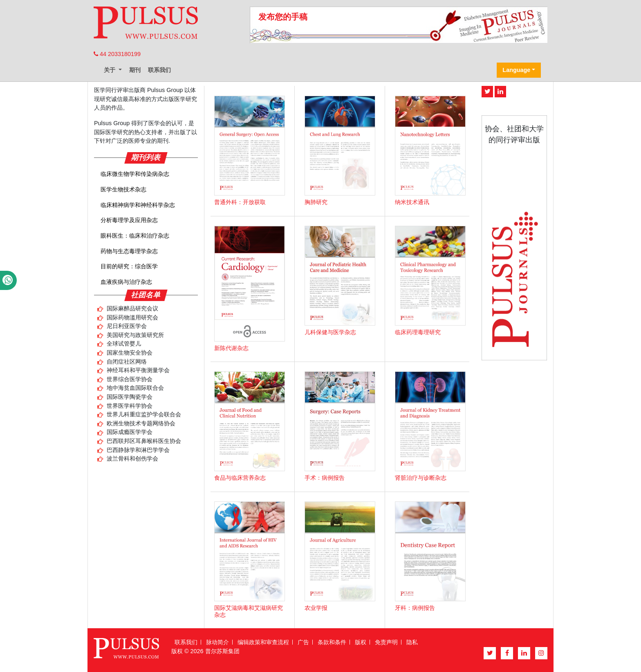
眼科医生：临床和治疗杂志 (135, 236)
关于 (110, 70)
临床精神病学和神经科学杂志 (138, 205)
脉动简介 (217, 642)
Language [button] (516, 70)
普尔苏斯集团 (222, 651)
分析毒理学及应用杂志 (129, 220)
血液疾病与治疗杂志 (126, 282)
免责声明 (386, 642)
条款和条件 (332, 642)
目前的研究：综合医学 (129, 266)
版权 (361, 642)
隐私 (412, 642)
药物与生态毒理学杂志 (129, 251)
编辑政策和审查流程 (263, 642)
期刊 (135, 70)
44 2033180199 (117, 54)
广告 (303, 642)
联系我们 (159, 70)
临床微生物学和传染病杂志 (135, 174)
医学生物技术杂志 (123, 189)
